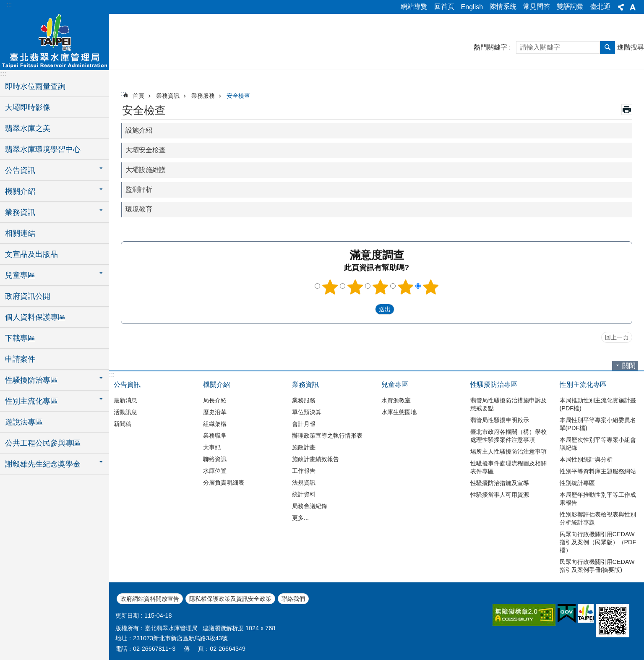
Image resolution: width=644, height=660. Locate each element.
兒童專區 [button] (20, 275)
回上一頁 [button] (617, 337)
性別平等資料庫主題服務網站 (598, 471)
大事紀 (212, 447)
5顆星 (430, 287)
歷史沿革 (215, 412)
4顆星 (405, 287)
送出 (367, 309)
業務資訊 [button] (20, 212)
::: (9, 5)
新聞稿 (123, 424)
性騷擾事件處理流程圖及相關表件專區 (508, 467)
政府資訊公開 (28, 296)
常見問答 (537, 7)
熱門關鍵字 (490, 47)
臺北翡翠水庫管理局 (55, 41)
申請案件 (20, 359)
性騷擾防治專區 (494, 385)
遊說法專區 (24, 422)
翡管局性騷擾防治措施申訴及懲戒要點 (508, 404)
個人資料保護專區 (35, 317)
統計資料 (304, 494)
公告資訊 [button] (20, 170)
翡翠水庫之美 (28, 128)
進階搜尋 (631, 47)
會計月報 (304, 424)
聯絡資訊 (215, 459)
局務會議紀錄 (310, 506)
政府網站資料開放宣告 (150, 599)
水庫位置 (215, 471)
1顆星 (330, 287)
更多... (300, 518)
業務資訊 (168, 96)
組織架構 (215, 424)
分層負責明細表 (224, 483)
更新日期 (127, 616)
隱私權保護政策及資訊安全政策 (230, 599)
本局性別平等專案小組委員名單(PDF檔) (598, 424)
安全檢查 (238, 96)
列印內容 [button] (627, 110)
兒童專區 (395, 385)
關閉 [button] (629, 366)
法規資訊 (304, 483)
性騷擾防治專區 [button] (31, 380)
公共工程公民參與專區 (43, 443)
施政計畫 (304, 447)
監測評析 (139, 189)
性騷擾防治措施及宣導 (500, 483)
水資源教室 (396, 400)
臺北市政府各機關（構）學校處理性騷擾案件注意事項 (508, 436)
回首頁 (444, 7)
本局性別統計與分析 (586, 459)
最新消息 (125, 400)
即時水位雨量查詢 (35, 86)
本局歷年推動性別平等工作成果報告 (598, 499)
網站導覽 (414, 7)
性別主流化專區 (583, 385)
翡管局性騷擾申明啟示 (500, 420)
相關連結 (20, 233)
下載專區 (20, 338)
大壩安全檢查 (146, 150)
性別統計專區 (577, 483)
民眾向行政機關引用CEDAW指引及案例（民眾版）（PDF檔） (598, 542)
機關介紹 (216, 385)
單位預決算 (307, 412)
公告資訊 (127, 385)
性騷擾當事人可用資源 (500, 495)
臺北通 (600, 7)
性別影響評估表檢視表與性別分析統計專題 (598, 518)
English (472, 7)
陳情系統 (503, 7)
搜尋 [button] (607, 47)
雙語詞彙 (570, 7)
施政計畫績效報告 (315, 459)
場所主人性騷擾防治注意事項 (508, 451)
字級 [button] (633, 7)
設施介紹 (139, 130)
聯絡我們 (293, 599)
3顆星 (380, 287)
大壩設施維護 (146, 170)
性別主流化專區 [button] (31, 401)
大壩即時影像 (28, 107)
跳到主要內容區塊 (4, 4)
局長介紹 (215, 400)
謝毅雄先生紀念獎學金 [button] (43, 464)
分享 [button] (621, 7)
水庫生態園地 (399, 412)
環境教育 (139, 209)
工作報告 (304, 471)
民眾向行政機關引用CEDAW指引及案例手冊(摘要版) (597, 566)
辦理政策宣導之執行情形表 (327, 436)
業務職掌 (215, 436)
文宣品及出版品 (31, 254)
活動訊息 (125, 412)
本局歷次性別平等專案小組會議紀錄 (598, 444)
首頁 (138, 96)
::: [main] (124, 93)
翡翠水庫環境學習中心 (43, 149)
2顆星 (355, 287)
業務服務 (203, 96)
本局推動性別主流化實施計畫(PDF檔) (598, 404)
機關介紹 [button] (20, 191)
